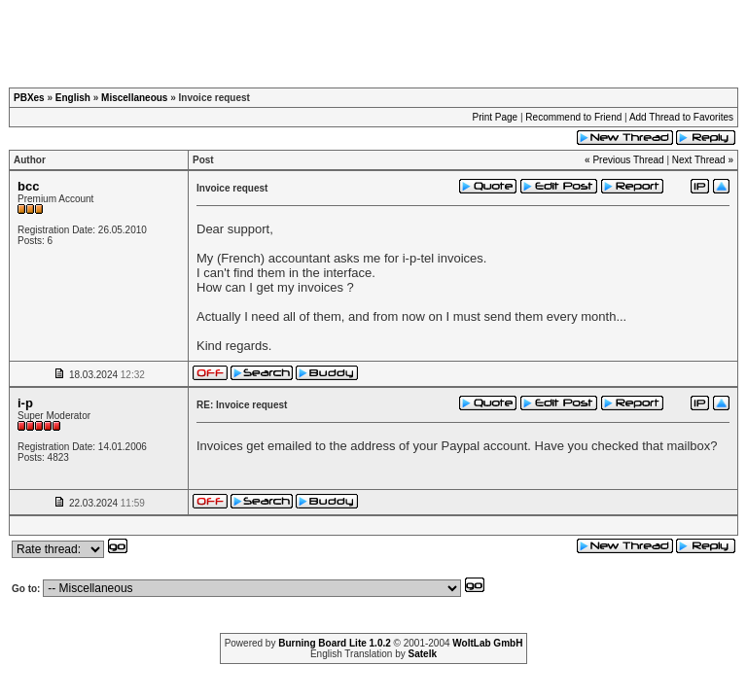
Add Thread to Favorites (681, 117)
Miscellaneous (134, 98)
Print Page (495, 117)
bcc (28, 186)
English (73, 98)
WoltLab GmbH (487, 643)
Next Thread (699, 160)
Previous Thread (628, 160)
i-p (25, 403)
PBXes (29, 98)
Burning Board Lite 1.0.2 (335, 643)
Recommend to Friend (573, 117)
